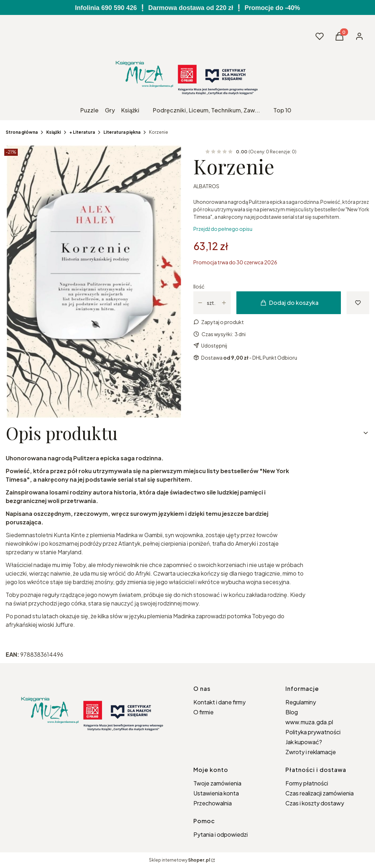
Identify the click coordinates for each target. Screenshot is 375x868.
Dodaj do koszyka (290, 303)
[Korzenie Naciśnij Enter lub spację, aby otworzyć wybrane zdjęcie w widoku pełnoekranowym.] (94, 282)
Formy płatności (307, 783)
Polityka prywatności (313, 732)
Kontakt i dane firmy (219, 702)
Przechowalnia (213, 803)
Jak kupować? (304, 742)
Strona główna (22, 132)
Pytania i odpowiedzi (221, 834)
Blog (292, 712)
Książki (53, 132)
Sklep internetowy (180, 860)
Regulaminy (301, 702)
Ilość (199, 286)
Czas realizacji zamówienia (320, 793)
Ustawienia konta (216, 793)
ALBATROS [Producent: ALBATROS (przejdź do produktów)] (206, 186)
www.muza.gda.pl (309, 722)
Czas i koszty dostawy (315, 803)
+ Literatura (82, 132)
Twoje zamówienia (217, 783)
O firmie (203, 712)
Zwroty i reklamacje (311, 752)
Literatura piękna (122, 132)
